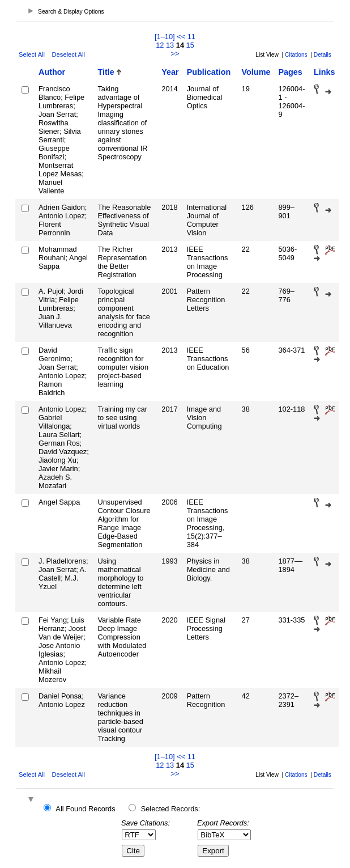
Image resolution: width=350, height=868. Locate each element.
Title (106, 72)
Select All (32, 54)
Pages (290, 72)
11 (191, 37)
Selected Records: (171, 809)
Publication (209, 72)
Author (52, 72)
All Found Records (85, 809)
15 (190, 45)
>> (175, 54)
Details (323, 55)
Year (170, 72)
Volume (256, 72)
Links (325, 72)
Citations (296, 55)
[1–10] (166, 37)
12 (160, 45)
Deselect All (69, 54)
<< (181, 37)
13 (170, 45)
